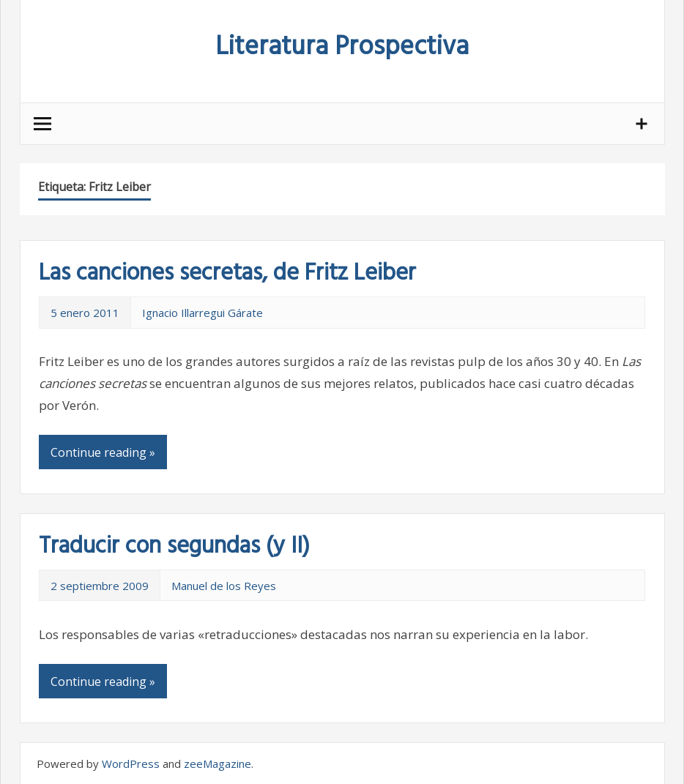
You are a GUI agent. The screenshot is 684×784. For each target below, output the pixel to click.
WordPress (131, 764)
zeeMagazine (218, 764)
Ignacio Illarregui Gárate (202, 313)
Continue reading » (103, 452)
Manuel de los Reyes (224, 586)
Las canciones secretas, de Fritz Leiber (227, 273)
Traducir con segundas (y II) (174, 546)
